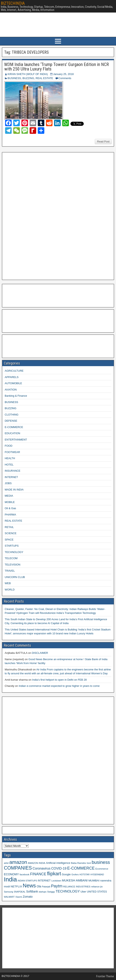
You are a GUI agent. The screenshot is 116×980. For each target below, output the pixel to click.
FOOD (9, 446)
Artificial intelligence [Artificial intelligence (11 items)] (58, 863)
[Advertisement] (35, 216)
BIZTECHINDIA (13, 3)
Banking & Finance (16, 396)
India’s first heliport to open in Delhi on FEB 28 (59, 680)
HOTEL (9, 465)
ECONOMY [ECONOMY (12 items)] (11, 874)
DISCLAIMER (40, 653)
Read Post (103, 141)
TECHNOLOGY (14, 552)
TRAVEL (10, 571)
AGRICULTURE (14, 371)
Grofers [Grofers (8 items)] (75, 874)
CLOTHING (12, 415)
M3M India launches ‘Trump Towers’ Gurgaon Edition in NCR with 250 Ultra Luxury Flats (57, 67)
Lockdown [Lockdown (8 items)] (56, 881)
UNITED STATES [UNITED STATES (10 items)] (97, 892)
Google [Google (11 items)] (66, 874)
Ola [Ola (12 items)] (39, 886)
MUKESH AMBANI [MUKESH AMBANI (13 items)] (75, 880)
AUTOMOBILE (13, 383)
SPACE (9, 540)
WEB (8, 583)
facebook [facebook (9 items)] (25, 874)
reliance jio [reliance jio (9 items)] (97, 886)
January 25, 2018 (63, 74)
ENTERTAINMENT (16, 440)
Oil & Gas (10, 508)
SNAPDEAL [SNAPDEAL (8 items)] (20, 892)
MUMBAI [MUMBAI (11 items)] (94, 881)
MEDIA (9, 496)
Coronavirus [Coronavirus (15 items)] (42, 868)
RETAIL (9, 527)
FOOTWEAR (12, 452)
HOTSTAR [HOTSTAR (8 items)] (85, 874)
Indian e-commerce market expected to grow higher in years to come (59, 686)
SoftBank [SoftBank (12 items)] (32, 891)
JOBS (8, 483)
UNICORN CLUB (15, 577)
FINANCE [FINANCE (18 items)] (38, 874)
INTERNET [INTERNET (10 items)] (44, 881)
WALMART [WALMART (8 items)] (9, 897)
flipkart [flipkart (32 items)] (54, 874)
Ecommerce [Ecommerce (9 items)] (102, 869)
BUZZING (28, 78)
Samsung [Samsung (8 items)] (8, 892)
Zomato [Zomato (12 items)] (28, 897)
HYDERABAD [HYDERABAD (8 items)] (97, 874)
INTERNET (11, 477)
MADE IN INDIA (14, 490)
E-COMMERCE (14, 427)
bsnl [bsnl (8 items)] (89, 863)
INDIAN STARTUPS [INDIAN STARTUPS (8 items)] (27, 881)
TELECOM (11, 558)
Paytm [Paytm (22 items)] (57, 886)
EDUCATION (12, 433)
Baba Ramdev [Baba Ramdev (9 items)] (79, 863)
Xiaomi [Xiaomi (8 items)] (19, 897)
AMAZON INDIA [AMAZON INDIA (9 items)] (36, 863)
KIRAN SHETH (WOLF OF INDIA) (28, 74)
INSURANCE (13, 471)
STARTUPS (12, 546)
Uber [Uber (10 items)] (83, 892)
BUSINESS (14, 78)
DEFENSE (11, 421)
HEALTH (10, 458)
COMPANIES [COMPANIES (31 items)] (18, 868)
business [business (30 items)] (101, 862)
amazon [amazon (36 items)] (18, 862)
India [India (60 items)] (10, 879)
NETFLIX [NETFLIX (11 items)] (16, 886)
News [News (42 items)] (29, 886)
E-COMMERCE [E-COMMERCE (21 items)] (81, 868)
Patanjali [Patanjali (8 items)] (46, 887)
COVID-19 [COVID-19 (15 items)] (59, 868)
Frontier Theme (105, 976)
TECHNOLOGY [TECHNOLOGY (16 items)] (68, 891)
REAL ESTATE (44, 78)
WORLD (10, 590)
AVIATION (11, 390)
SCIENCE (11, 533)
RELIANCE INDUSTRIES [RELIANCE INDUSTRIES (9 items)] (77, 886)
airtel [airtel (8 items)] (6, 863)
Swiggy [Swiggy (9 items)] (51, 892)
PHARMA (10, 515)
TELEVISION (13, 565)
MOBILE (10, 502)
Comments (65, 78)
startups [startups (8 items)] (42, 892)
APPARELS (12, 377)
